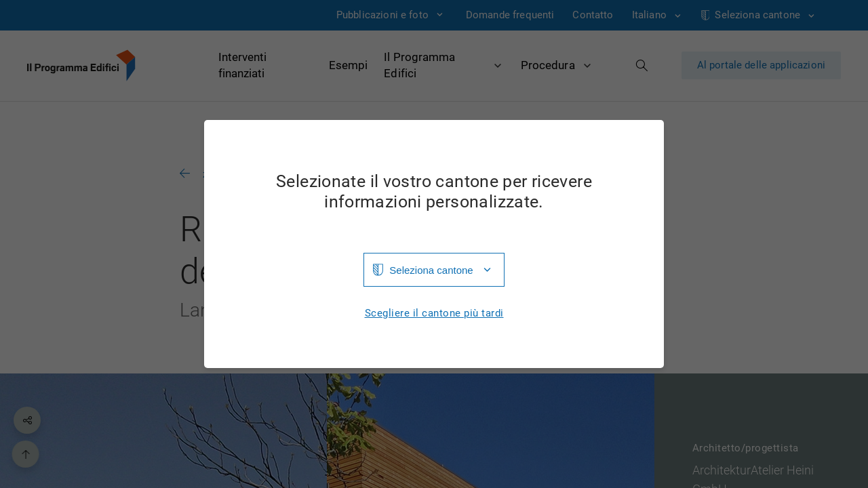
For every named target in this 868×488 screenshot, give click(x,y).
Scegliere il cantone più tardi (434, 313)
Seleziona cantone (431, 270)
